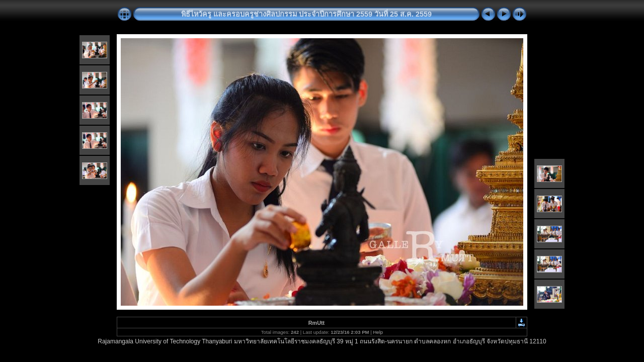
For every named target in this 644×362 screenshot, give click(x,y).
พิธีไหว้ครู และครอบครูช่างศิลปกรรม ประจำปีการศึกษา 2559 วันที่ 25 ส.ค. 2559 (306, 14)
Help (378, 332)
